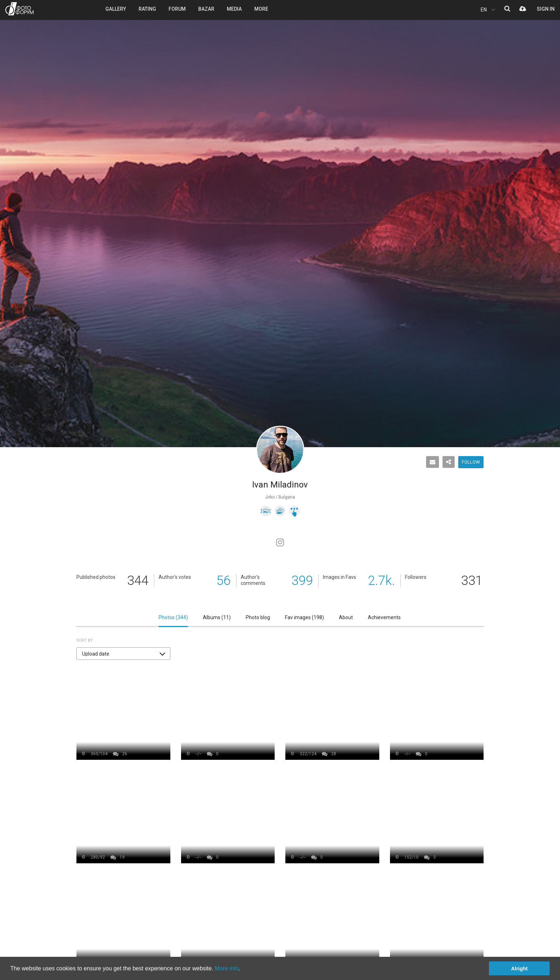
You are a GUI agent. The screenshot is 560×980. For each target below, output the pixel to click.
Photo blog (258, 617)
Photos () (173, 617)
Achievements (384, 617)
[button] (123, 654)
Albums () (217, 617)
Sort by (85, 640)
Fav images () (304, 617)
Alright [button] (519, 969)
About (346, 617)
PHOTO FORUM (19, 9)
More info (227, 968)
